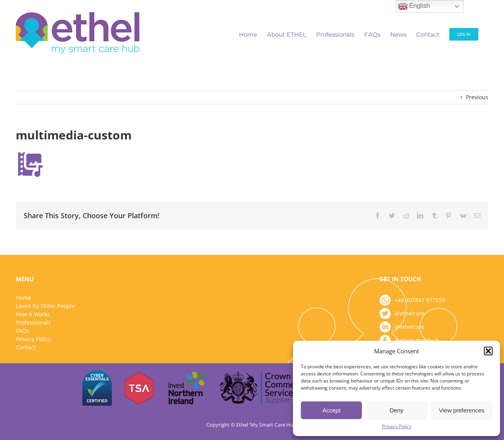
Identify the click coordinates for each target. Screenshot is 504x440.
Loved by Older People (45, 306)
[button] (488, 351)
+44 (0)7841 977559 (420, 300)
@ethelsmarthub (417, 340)
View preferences (462, 410)
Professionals (33, 322)
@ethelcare (409, 313)
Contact (26, 347)
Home (23, 298)
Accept (332, 410)
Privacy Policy (397, 426)
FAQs (22, 331)
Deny (396, 410)
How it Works (33, 314)
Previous (477, 97)
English (414, 6)
